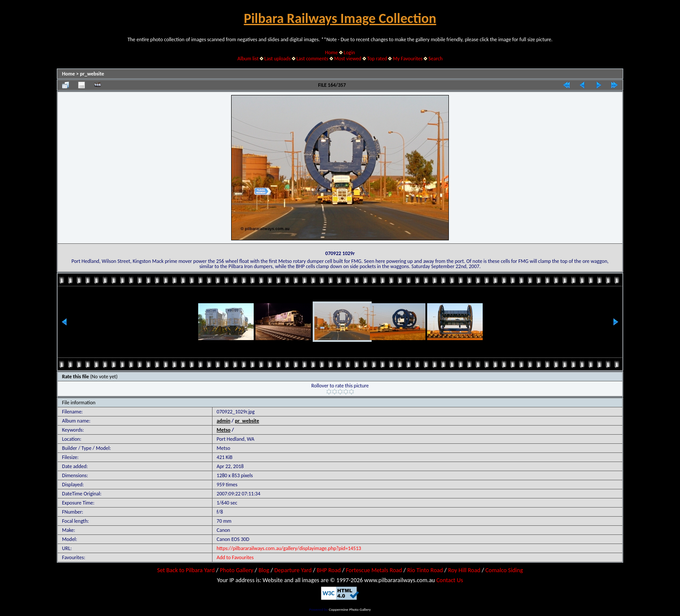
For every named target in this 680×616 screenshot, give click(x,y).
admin (224, 421)
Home (332, 52)
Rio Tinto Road (425, 570)
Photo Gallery (237, 570)
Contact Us (450, 580)
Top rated (377, 59)
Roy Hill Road (464, 570)
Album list (248, 59)
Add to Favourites (235, 557)
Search (436, 59)
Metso (224, 430)
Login (349, 52)
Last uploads (278, 59)
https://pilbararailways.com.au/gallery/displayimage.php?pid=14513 (289, 548)
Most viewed (348, 59)
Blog (264, 570)
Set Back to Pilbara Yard (186, 570)
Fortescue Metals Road (374, 570)
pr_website (92, 74)
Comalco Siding (504, 570)
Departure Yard (293, 570)
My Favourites (408, 59)
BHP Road (329, 570)
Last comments (312, 59)
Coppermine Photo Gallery (350, 609)
